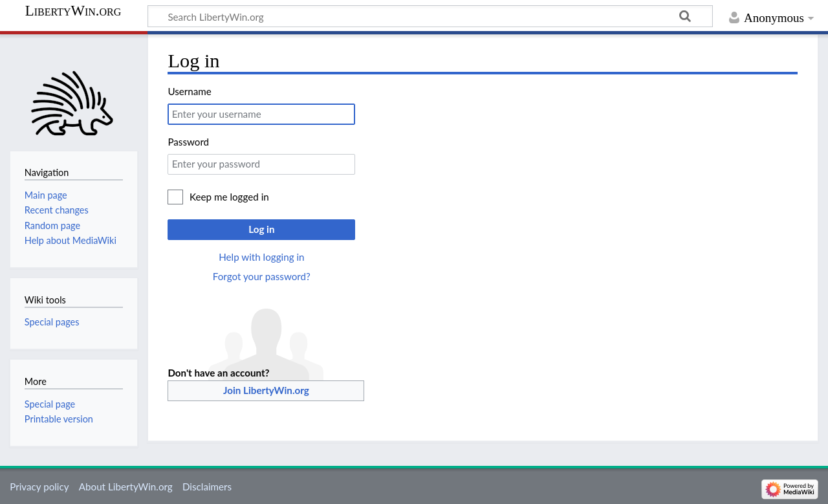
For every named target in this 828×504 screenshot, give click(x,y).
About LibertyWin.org (126, 487)
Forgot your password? (262, 276)
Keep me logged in (229, 197)
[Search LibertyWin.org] (430, 16)
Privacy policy (39, 487)
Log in (261, 229)
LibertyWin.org (73, 11)
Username (189, 91)
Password (188, 142)
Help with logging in (261, 257)
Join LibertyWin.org (266, 390)
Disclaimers (207, 487)
